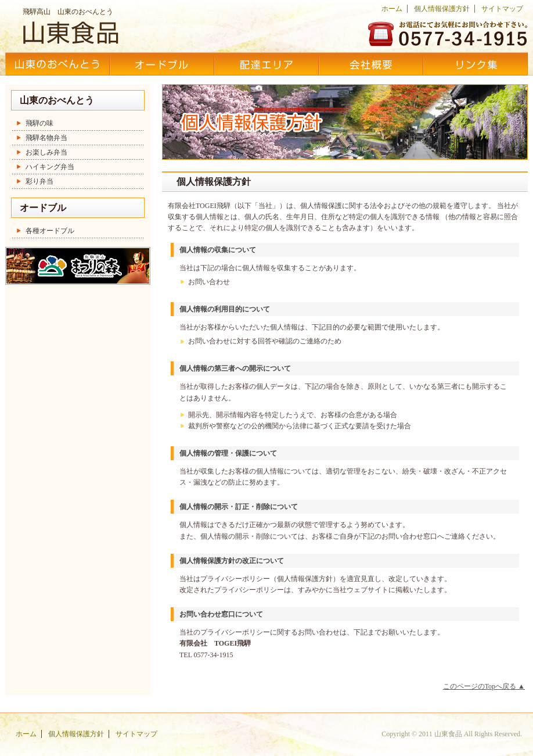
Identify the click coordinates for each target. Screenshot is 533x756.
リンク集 (476, 64)
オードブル (162, 64)
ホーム (392, 9)
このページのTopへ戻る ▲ (484, 686)
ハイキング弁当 (50, 167)
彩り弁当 (39, 181)
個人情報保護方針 (442, 9)
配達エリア (266, 64)
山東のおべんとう (57, 64)
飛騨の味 (39, 123)
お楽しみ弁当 (46, 152)
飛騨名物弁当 (46, 138)
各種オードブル (50, 231)
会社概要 (371, 64)
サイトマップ (502, 9)
